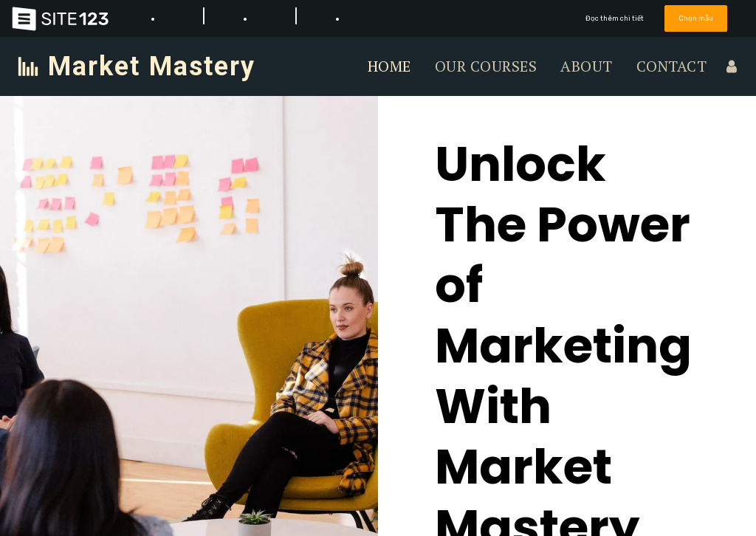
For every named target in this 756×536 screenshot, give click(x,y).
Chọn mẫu (696, 18)
